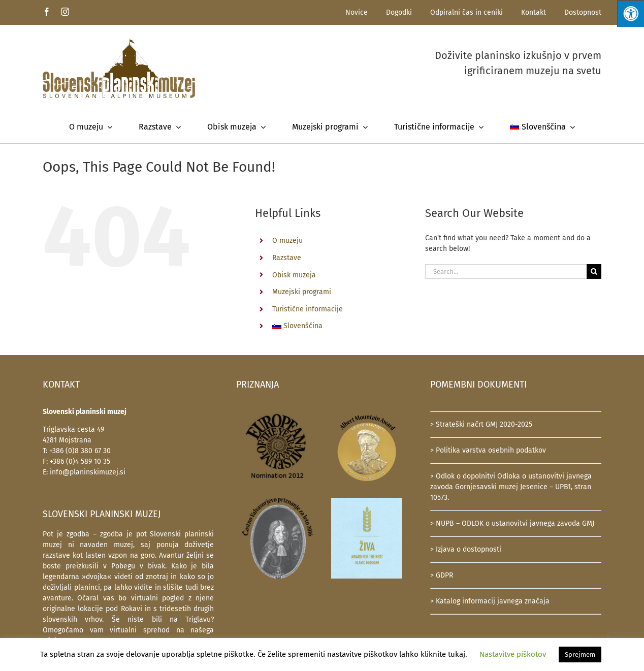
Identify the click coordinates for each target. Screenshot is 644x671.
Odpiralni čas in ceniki (466, 12)
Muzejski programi (302, 292)
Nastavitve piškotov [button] (513, 654)
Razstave (287, 258)
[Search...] (506, 271)
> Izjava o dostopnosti (466, 549)
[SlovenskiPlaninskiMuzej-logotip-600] (119, 41)
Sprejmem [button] (580, 654)
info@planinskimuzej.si (88, 472)
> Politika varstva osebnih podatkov (488, 450)
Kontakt (534, 12)
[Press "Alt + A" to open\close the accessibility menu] (631, 13)
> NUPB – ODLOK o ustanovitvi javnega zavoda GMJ (512, 523)
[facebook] (47, 12)
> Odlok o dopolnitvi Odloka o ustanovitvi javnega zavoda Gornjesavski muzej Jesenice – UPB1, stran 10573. (511, 487)
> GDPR (442, 575)
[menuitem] (542, 127)
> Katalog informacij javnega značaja (490, 601)
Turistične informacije (308, 309)
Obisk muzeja (294, 275)
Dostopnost (583, 12)
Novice (357, 12)
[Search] (594, 271)
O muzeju (287, 241)
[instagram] (65, 12)
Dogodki (399, 12)
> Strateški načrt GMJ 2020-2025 (481, 424)
